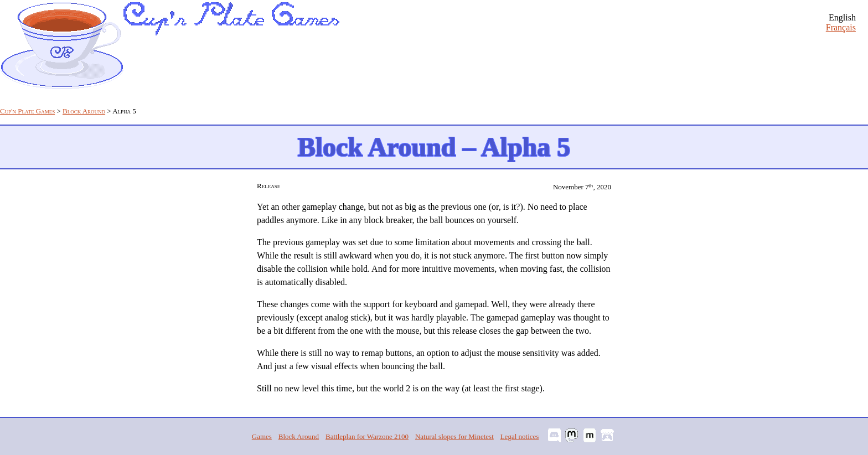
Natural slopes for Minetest (454, 436)
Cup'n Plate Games (27, 111)
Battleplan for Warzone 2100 (367, 436)
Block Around (84, 111)
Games (262, 436)
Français (841, 27)
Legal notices (520, 436)
